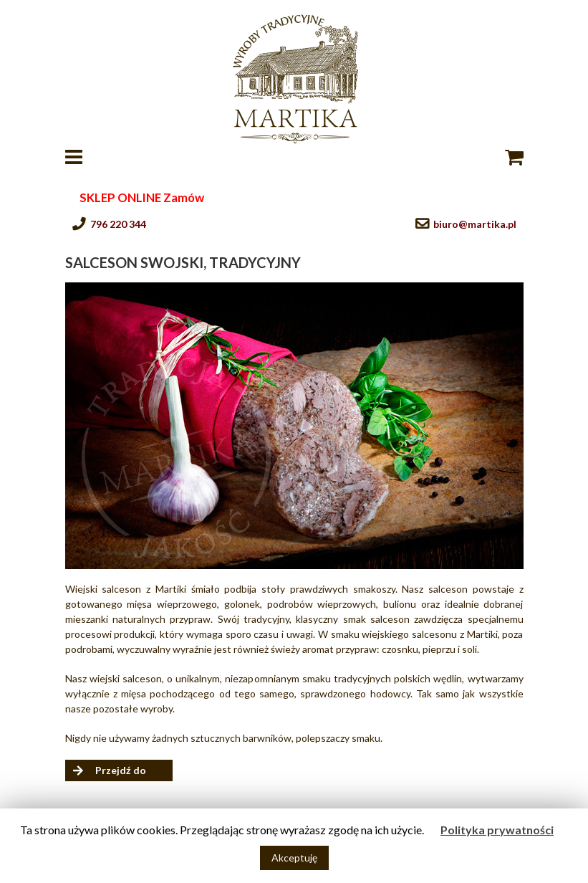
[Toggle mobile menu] (75, 157)
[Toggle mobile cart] (514, 157)
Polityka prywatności (497, 830)
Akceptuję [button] (294, 858)
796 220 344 (118, 224)
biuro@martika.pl (475, 224)
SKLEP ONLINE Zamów (142, 197)
